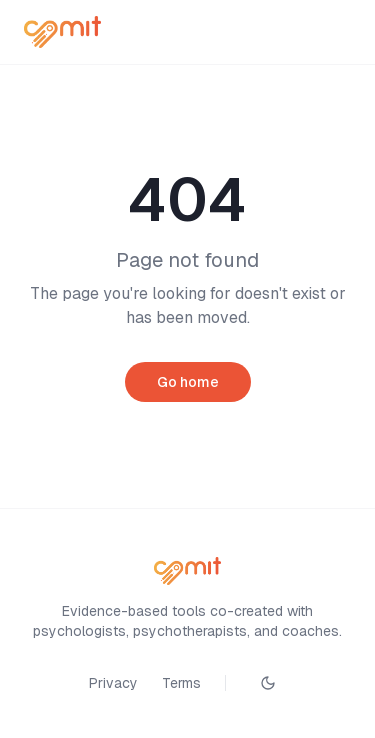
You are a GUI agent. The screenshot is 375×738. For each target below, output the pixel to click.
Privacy (113, 683)
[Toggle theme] (268, 683)
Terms (181, 683)
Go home (188, 382)
